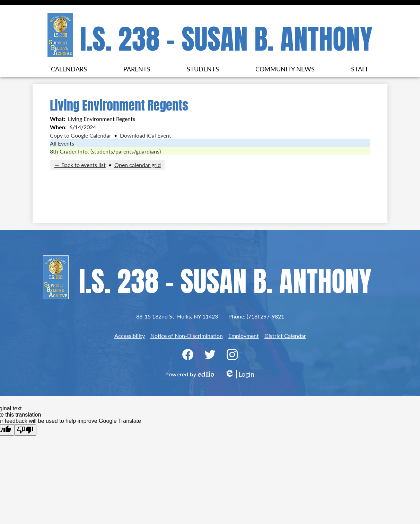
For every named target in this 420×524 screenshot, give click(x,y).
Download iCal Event (146, 135)
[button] (69, 69)
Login (239, 374)
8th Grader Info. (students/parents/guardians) (105, 151)
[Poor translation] (25, 430)
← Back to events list (80, 165)
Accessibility (130, 336)
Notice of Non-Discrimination (187, 336)
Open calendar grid (138, 165)
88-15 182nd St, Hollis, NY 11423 (177, 316)
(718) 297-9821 (265, 316)
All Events (62, 143)
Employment (244, 336)
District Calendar (285, 336)
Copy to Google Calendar (81, 135)
